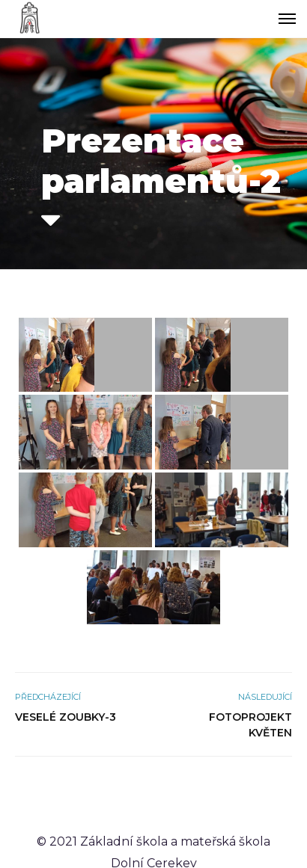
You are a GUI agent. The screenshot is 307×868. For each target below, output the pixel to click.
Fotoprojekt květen (250, 725)
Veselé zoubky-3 (66, 717)
